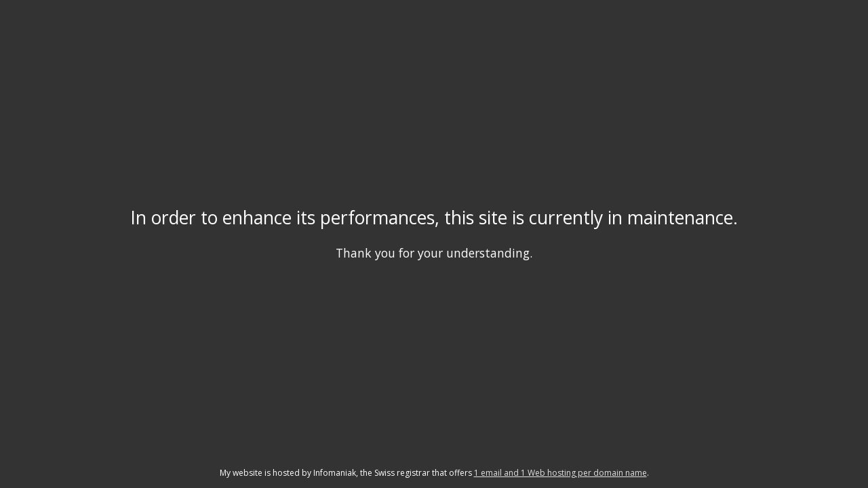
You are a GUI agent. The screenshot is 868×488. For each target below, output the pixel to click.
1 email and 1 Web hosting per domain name (560, 473)
